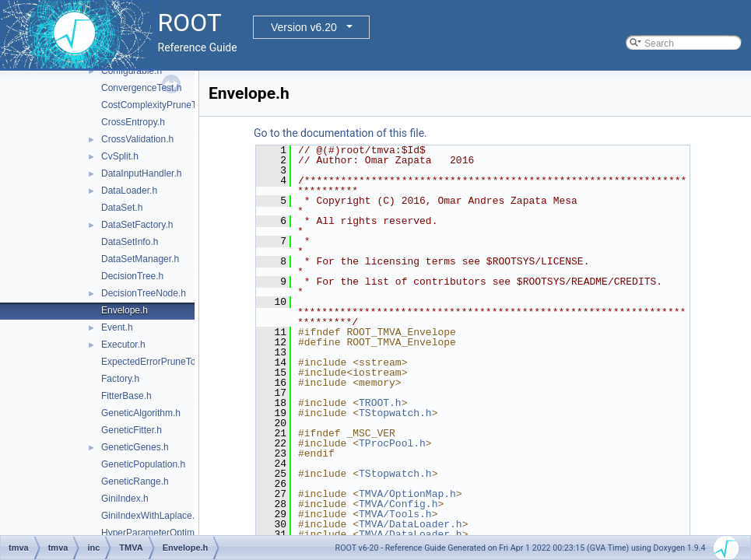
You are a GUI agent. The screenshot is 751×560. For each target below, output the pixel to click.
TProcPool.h (392, 443)
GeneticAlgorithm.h (141, 413)
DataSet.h (122, 208)
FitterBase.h (126, 396)
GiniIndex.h (125, 499)
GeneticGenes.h (135, 447)
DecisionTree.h (132, 276)
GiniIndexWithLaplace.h (151, 516)
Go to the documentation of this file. (340, 133)
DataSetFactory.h (137, 225)
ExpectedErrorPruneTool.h (156, 362)
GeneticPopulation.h (143, 464)
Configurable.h (132, 71)
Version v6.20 (304, 27)
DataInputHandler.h (141, 173)
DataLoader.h (129, 191)
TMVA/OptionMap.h (407, 494)
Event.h (117, 327)
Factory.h (120, 379)
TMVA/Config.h (398, 504)
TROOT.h (380, 403)
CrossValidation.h (137, 139)
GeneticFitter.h (132, 430)
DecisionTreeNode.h (144, 293)
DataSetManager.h (140, 259)
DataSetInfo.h (130, 242)
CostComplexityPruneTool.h (159, 105)
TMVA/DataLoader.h (411, 524)
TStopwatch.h (395, 413)
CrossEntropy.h (133, 122)
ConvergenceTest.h (141, 88)
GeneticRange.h (135, 481)
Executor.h (123, 345)
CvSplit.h (120, 156)
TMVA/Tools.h (395, 514)
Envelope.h (125, 310)
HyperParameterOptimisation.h (165, 533)
